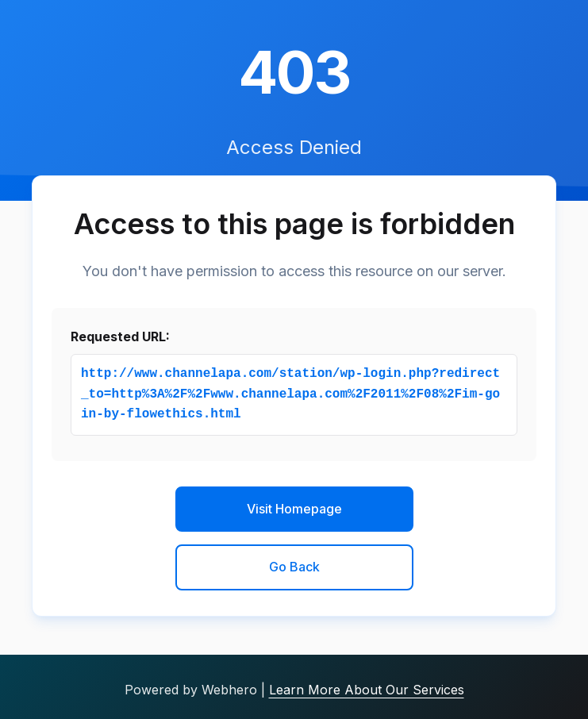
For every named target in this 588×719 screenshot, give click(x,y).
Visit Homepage (294, 509)
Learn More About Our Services (367, 690)
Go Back (294, 567)
